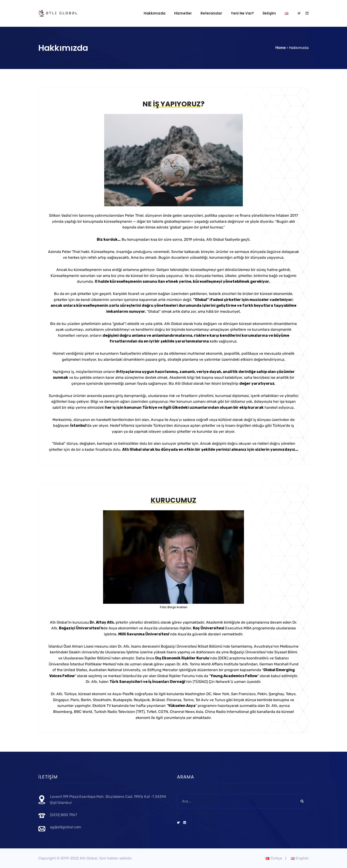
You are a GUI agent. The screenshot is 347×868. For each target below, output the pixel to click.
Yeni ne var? (242, 13)
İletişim (269, 13)
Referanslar (211, 13)
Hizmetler (183, 13)
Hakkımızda (155, 13)
